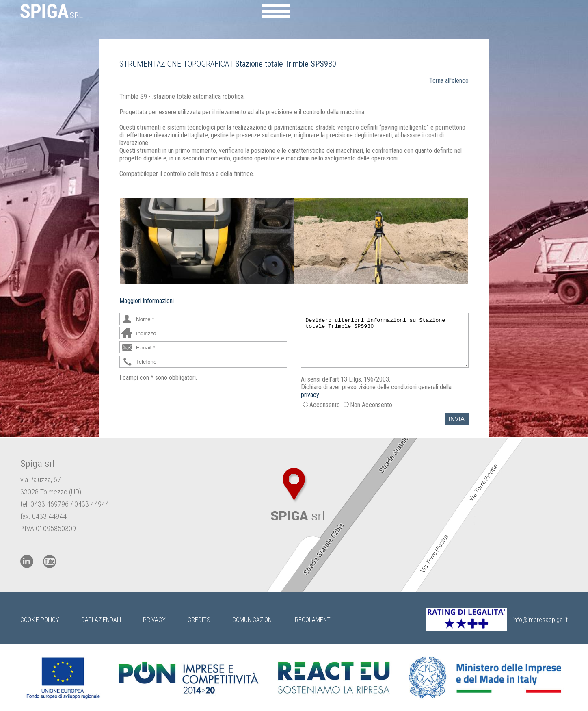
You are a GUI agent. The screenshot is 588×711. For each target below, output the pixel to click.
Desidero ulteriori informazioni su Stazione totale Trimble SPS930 (385, 340)
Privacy (154, 620)
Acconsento (325, 405)
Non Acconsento (371, 405)
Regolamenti (313, 620)
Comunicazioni (253, 620)
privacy (310, 395)
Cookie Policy (40, 620)
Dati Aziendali (101, 620)
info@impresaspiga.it (540, 620)
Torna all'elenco (449, 81)
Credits (199, 620)
